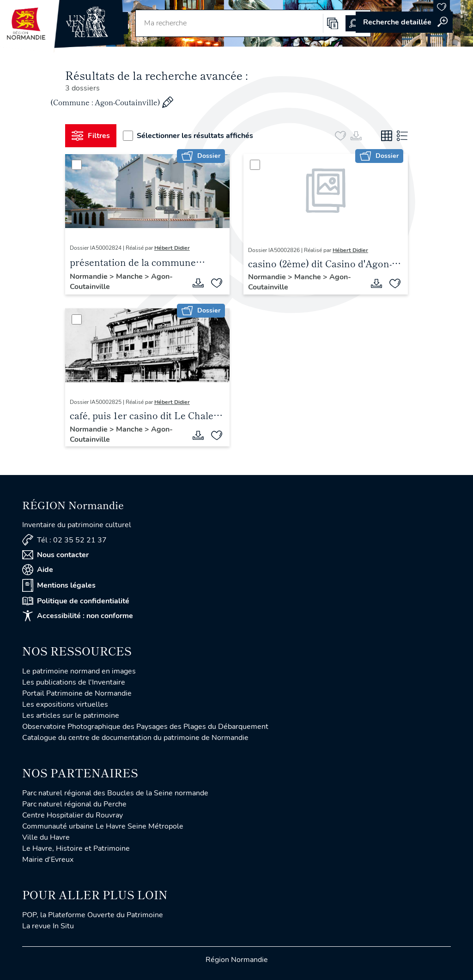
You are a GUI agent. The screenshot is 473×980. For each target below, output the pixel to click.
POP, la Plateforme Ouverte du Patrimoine (93, 915)
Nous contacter (55, 555)
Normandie (90, 277)
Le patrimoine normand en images (79, 671)
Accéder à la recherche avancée (404, 22)
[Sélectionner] (77, 165)
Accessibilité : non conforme (78, 616)
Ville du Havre (46, 837)
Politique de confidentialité (76, 601)
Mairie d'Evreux (48, 860)
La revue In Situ (48, 926)
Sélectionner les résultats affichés (188, 136)
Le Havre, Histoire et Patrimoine (76, 848)
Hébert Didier (172, 248)
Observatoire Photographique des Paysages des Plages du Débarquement (145, 727)
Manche (130, 277)
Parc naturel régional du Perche (74, 804)
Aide (38, 570)
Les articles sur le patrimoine (71, 715)
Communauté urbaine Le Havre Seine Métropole (103, 826)
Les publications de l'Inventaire (74, 682)
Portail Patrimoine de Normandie (77, 693)
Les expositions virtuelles (65, 704)
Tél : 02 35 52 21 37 (64, 540)
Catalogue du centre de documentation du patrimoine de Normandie (135, 738)
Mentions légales (59, 585)
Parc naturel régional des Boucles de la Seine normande (115, 793)
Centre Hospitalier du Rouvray (73, 815)
